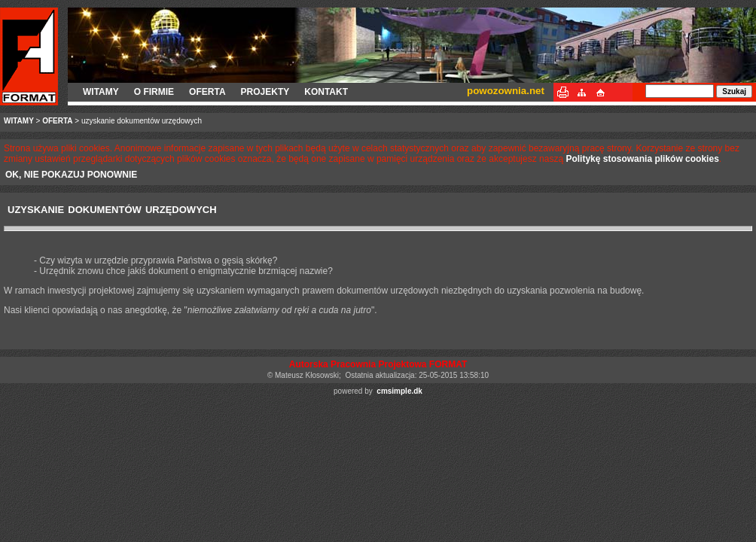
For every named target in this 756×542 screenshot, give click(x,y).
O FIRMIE (154, 92)
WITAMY (101, 92)
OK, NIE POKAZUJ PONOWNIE (71, 175)
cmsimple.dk (399, 391)
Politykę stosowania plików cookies (642, 159)
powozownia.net (506, 91)
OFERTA (207, 92)
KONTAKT (326, 92)
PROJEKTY (265, 92)
